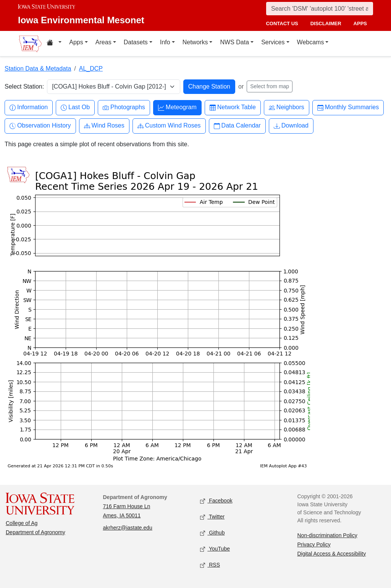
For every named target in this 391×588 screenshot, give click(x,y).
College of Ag (22, 523)
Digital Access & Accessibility (332, 554)
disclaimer (326, 23)
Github (212, 533)
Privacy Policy (314, 544)
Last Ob (75, 107)
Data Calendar (237, 126)
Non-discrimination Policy (327, 535)
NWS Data (234, 42)
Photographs (124, 107)
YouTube (215, 549)
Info (165, 42)
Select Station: (24, 86)
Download (291, 126)
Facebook (216, 501)
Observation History (40, 126)
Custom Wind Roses (169, 126)
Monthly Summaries (348, 107)
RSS (210, 565)
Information (29, 107)
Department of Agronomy (36, 532)
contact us (282, 23)
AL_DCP (91, 69)
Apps (76, 42)
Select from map (270, 86)
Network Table (233, 107)
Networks (195, 42)
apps (360, 23)
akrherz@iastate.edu (128, 528)
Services (273, 42)
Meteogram (177, 107)
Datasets (136, 42)
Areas (103, 42)
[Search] (320, 9)
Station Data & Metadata (38, 69)
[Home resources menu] (54, 44)
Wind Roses (104, 126)
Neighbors (287, 107)
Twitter (212, 517)
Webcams (311, 42)
